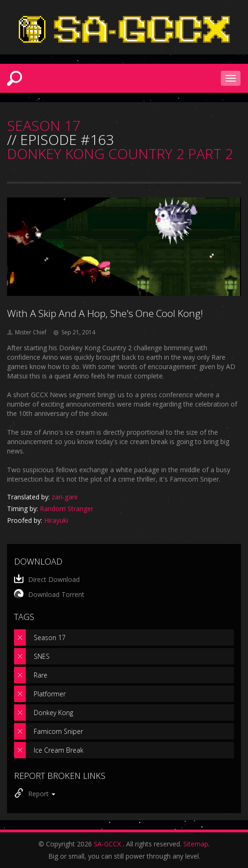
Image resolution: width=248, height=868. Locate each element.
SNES (42, 656)
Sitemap (196, 844)
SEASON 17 (44, 126)
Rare (41, 675)
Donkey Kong (53, 713)
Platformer (50, 694)
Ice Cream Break (59, 750)
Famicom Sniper (58, 731)
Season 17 (50, 638)
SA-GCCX (107, 844)
